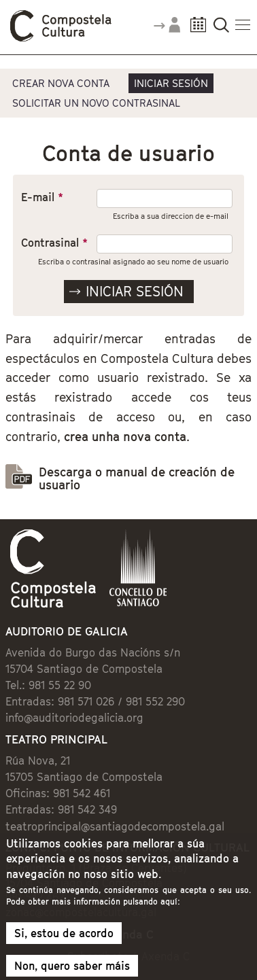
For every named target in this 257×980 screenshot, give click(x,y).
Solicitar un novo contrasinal (96, 103)
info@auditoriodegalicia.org (74, 718)
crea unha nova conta (125, 437)
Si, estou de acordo (64, 939)
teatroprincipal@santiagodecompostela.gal (115, 826)
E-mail (42, 197)
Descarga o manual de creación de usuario (137, 479)
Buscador (221, 29)
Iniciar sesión (171, 83)
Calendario (198, 29)
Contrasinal (54, 243)
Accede (167, 30)
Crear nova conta (61, 83)
